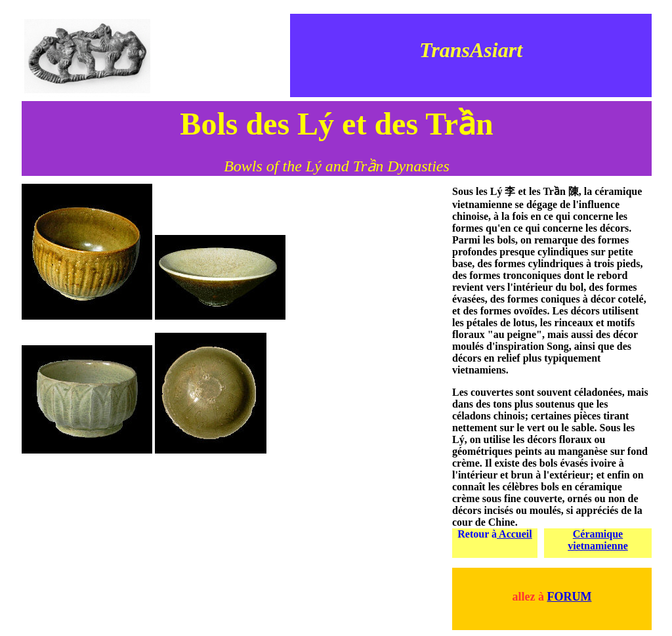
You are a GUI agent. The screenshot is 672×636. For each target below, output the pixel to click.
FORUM (570, 597)
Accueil (514, 534)
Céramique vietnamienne (598, 540)
